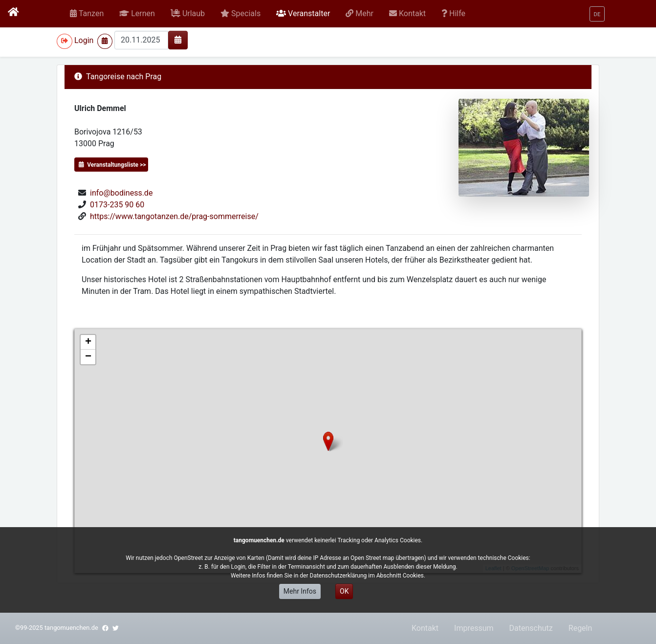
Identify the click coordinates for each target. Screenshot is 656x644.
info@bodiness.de (121, 193)
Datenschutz (531, 628)
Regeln (580, 628)
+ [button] (88, 342)
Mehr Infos (300, 591)
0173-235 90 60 (117, 205)
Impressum (474, 628)
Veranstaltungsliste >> (112, 165)
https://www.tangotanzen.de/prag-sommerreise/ (174, 216)
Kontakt (425, 628)
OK (344, 591)
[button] (137, 14)
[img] (178, 40)
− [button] (88, 357)
